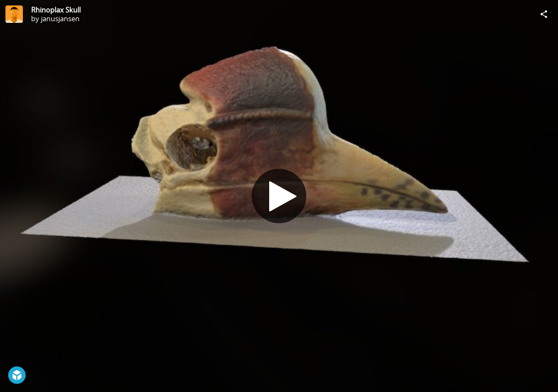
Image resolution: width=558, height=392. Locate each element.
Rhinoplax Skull (56, 10)
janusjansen (60, 19)
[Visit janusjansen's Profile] (14, 14)
